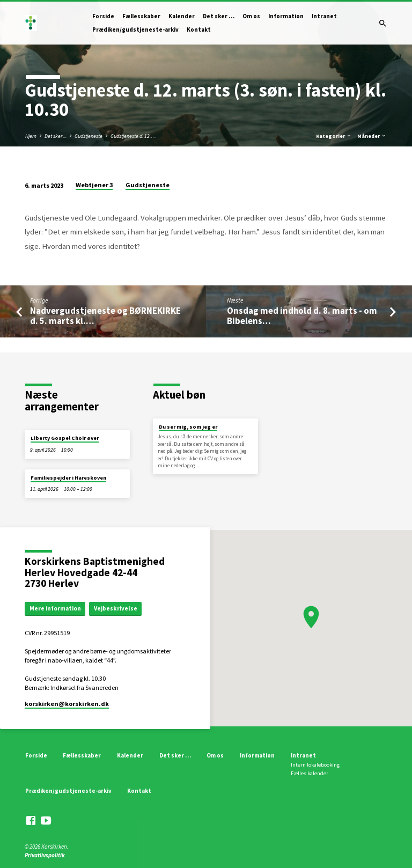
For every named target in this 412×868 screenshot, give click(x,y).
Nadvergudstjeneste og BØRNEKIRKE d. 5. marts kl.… (105, 316)
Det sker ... (56, 136)
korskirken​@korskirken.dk (67, 704)
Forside (103, 16)
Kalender (182, 16)
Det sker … (219, 16)
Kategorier (334, 136)
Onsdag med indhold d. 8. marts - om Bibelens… (302, 316)
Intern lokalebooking (315, 765)
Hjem (31, 136)
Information (286, 16)
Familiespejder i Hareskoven (68, 478)
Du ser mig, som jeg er (188, 427)
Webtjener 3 (94, 185)
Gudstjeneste (89, 136)
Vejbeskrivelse (116, 608)
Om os (251, 16)
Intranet (324, 16)
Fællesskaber (141, 16)
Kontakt (199, 30)
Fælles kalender (310, 773)
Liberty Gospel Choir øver (65, 438)
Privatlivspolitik (45, 855)
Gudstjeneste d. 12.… (133, 136)
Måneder (372, 136)
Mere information (55, 608)
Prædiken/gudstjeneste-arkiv (135, 30)
